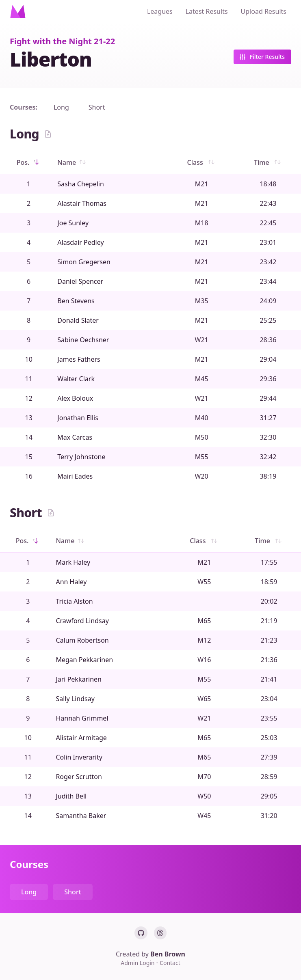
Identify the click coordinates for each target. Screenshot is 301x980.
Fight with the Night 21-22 (62, 41)
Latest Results (207, 11)
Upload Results (264, 11)
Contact (170, 963)
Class (201, 162)
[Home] (18, 11)
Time (268, 162)
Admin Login (138, 963)
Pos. (29, 162)
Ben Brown (168, 954)
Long (61, 107)
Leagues (160, 11)
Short (97, 107)
